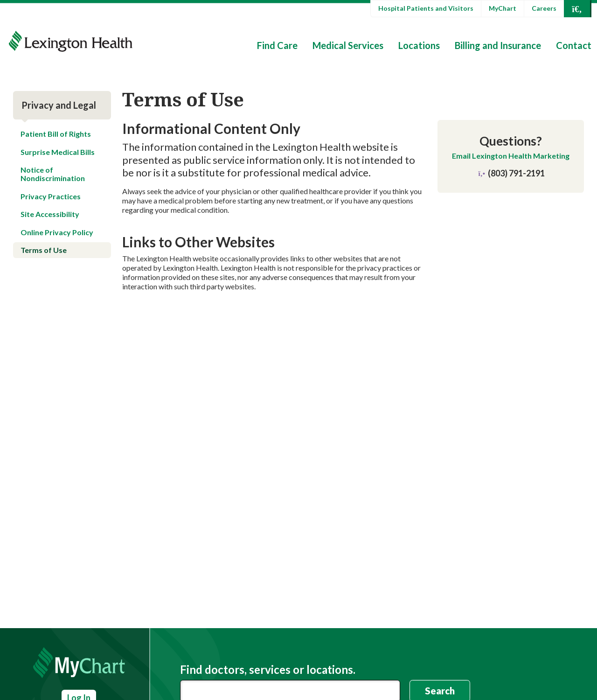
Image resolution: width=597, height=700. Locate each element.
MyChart (503, 8)
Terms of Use (44, 250)
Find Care (277, 45)
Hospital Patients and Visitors (426, 8)
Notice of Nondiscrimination (53, 174)
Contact (574, 45)
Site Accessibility (50, 214)
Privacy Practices (51, 196)
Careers (544, 8)
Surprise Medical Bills (58, 152)
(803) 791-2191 (511, 173)
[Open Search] (577, 9)
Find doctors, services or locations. (268, 670)
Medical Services (348, 45)
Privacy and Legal (59, 105)
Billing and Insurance (498, 45)
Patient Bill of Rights (56, 134)
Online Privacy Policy (57, 232)
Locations (419, 45)
